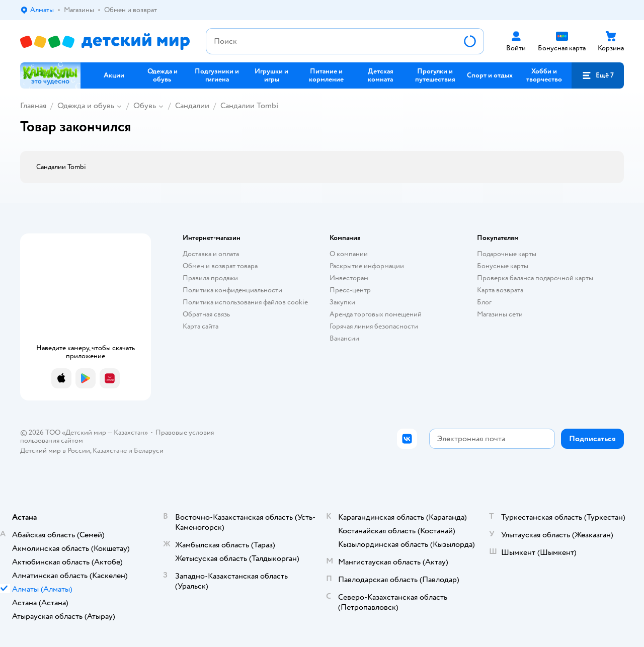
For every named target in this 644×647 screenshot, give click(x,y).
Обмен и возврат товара (220, 266)
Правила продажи (210, 278)
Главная (33, 106)
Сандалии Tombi (249, 106)
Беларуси (149, 451)
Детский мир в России (55, 451)
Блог (484, 302)
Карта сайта (200, 326)
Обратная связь (206, 314)
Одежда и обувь (86, 106)
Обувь (145, 106)
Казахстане (110, 451)
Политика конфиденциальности (232, 290)
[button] (598, 75)
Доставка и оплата (211, 254)
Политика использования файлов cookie (245, 302)
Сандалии (192, 106)
